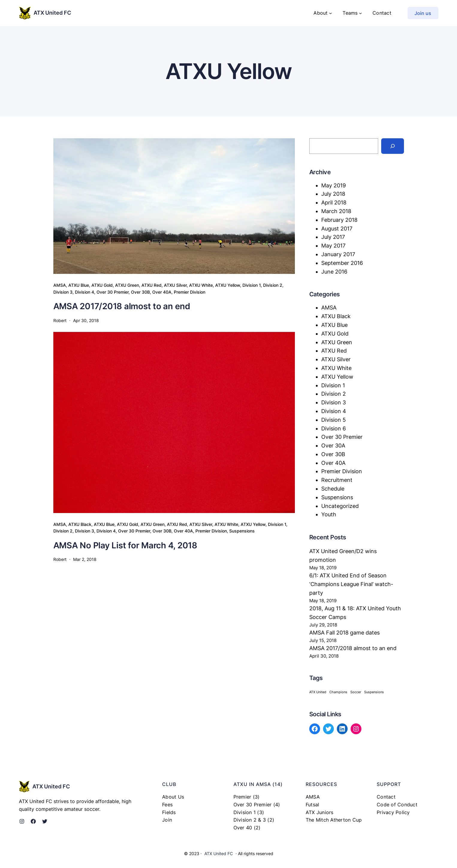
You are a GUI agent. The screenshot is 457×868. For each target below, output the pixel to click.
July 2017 (333, 237)
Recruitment (337, 480)
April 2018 (334, 202)
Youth (329, 514)
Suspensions (242, 531)
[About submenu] (331, 13)
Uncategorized (340, 506)
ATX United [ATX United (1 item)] (318, 692)
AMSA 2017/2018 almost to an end (122, 306)
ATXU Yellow (228, 285)
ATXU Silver (175, 285)
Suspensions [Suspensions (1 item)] (374, 692)
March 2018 (336, 211)
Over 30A (333, 446)
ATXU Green (127, 285)
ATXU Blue (79, 285)
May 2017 (333, 246)
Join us (423, 13)
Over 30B (140, 292)
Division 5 (334, 420)
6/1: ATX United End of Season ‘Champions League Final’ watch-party (351, 584)
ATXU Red (151, 285)
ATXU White (201, 285)
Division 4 (85, 292)
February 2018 (339, 220)
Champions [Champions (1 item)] (338, 692)
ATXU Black (80, 524)
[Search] (393, 146)
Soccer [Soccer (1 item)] (356, 692)
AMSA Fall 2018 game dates (344, 633)
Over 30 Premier (113, 292)
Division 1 (252, 285)
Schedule (333, 489)
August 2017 (337, 229)
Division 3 (63, 292)
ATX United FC (52, 13)
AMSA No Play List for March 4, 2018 (125, 545)
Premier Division (190, 292)
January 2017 (338, 254)
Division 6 (334, 428)
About (320, 13)
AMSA (60, 285)
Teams (350, 13)
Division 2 (273, 285)
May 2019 (334, 185)
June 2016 (334, 272)
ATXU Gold (102, 285)
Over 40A (162, 292)
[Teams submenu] (361, 13)
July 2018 (333, 194)
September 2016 (342, 263)
